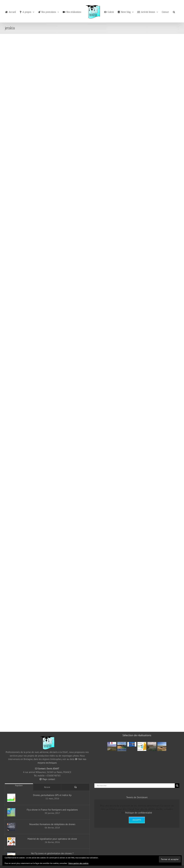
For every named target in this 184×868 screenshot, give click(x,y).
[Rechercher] (135, 786)
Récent (47, 787)
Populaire (19, 785)
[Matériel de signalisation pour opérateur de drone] (11, 841)
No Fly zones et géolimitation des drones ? (52, 853)
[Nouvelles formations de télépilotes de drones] (11, 827)
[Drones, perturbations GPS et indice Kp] (11, 798)
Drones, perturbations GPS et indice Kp (52, 795)
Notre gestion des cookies (78, 863)
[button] (174, 11)
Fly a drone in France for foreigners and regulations (52, 810)
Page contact (49, 779)
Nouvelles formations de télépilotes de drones (52, 824)
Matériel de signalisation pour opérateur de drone (52, 839)
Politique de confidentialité (139, 813)
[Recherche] (177, 786)
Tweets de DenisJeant (137, 797)
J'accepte (137, 820)
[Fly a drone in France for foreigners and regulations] (11, 812)
